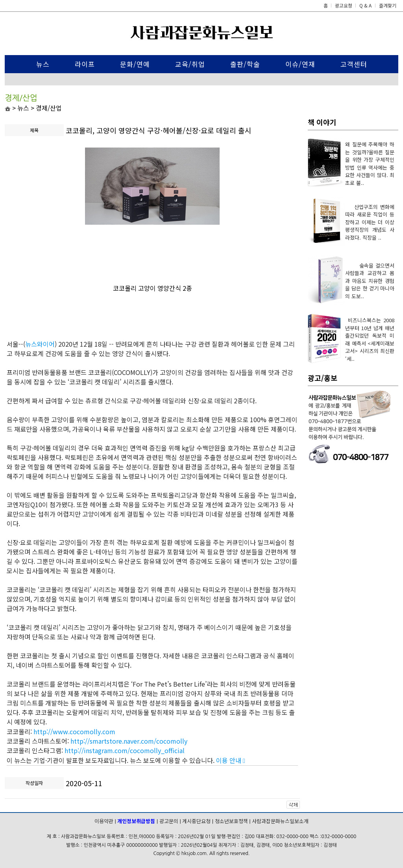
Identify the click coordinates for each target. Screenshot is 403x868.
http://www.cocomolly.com (74, 731)
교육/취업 (190, 64)
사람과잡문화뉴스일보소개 (280, 821)
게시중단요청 (196, 821)
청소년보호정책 (231, 821)
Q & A (365, 5)
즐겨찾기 (388, 5)
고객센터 (354, 64)
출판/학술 (245, 64)
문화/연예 (135, 64)
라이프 (85, 64)
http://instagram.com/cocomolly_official (125, 750)
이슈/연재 (300, 64)
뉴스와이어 (40, 344)
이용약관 (104, 821)
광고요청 (344, 5)
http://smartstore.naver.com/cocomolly (129, 741)
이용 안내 (231, 760)
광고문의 (169, 821)
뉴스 (43, 64)
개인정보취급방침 (136, 821)
